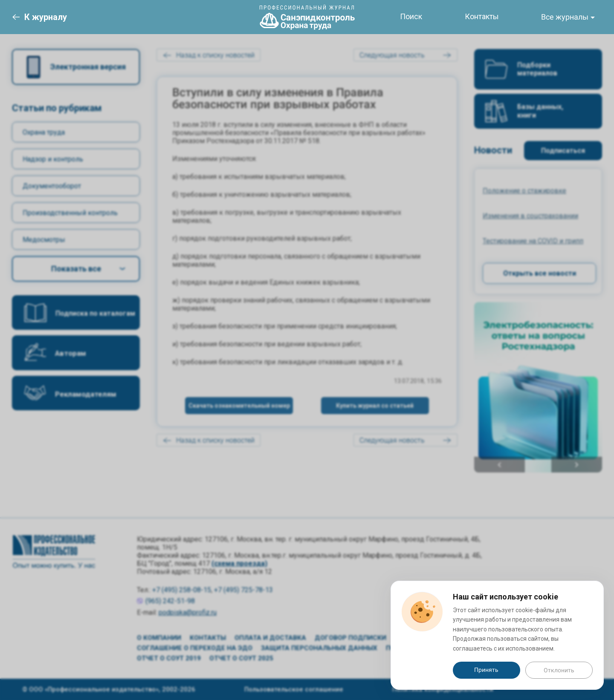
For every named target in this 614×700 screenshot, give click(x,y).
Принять (486, 670)
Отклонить (559, 670)
